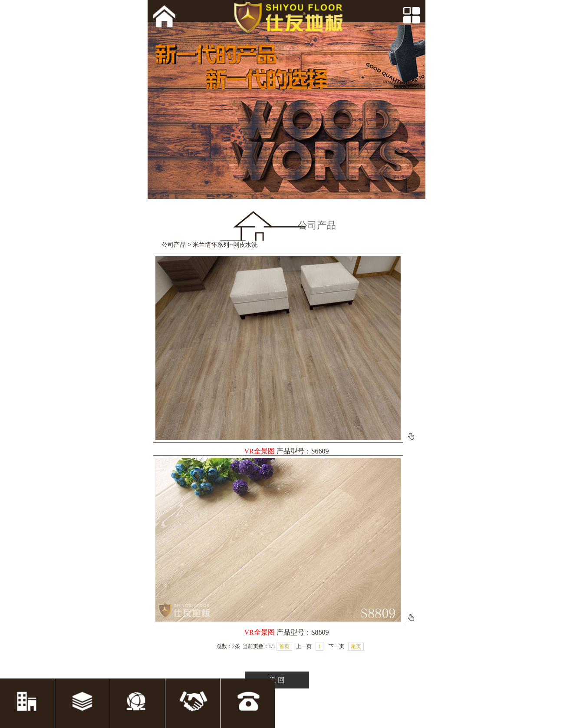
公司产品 (174, 245)
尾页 (356, 646)
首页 (284, 646)
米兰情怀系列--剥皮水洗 (225, 245)
